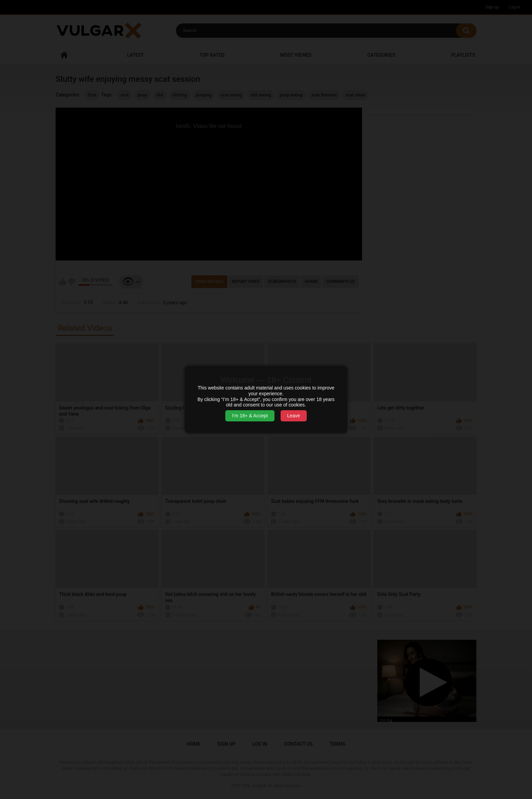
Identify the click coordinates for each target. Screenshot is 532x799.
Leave (293, 416)
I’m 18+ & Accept (250, 416)
